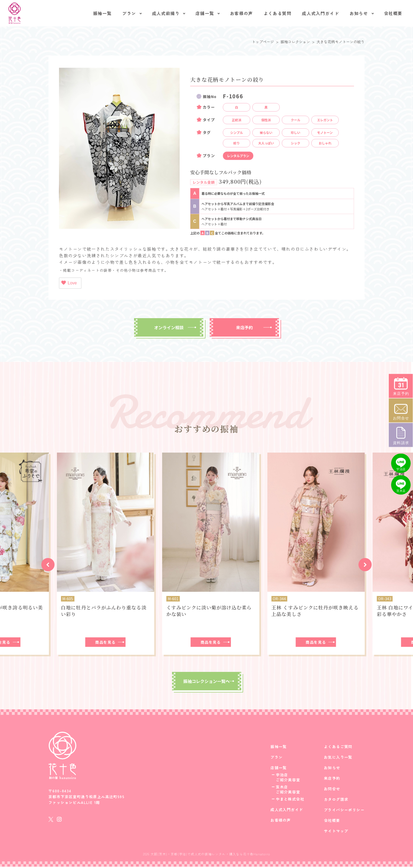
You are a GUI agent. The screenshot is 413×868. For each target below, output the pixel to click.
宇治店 (282, 776)
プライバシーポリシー (344, 811)
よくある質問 (278, 13)
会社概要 (393, 13)
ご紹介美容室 (288, 781)
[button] (48, 565)
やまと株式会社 (290, 800)
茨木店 (282, 788)
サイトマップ (336, 832)
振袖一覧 (102, 13)
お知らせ (359, 13)
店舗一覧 (205, 13)
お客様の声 (242, 13)
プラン (129, 13)
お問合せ (332, 790)
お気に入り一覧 (338, 758)
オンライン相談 (169, 327)
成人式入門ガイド (320, 13)
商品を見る (101, 642)
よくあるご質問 (338, 748)
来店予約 (244, 327)
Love (69, 283)
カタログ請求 (336, 801)
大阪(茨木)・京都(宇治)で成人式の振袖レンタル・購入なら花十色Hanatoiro (210, 855)
